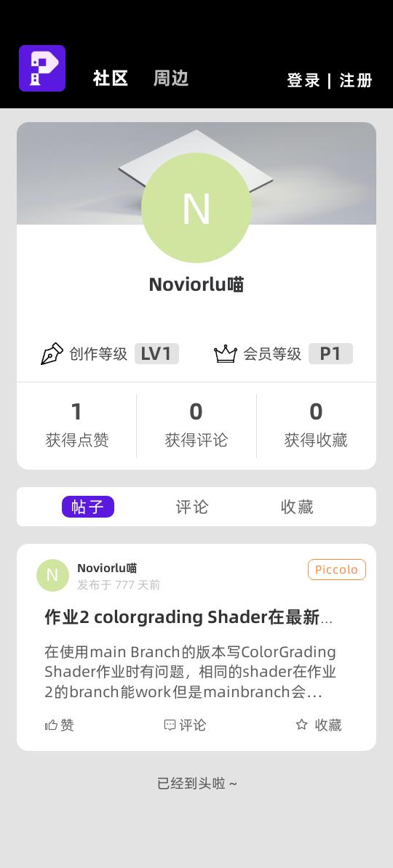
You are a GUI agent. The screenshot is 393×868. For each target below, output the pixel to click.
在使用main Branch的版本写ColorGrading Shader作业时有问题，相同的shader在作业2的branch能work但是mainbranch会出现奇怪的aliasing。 (190, 672)
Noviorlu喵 (196, 284)
